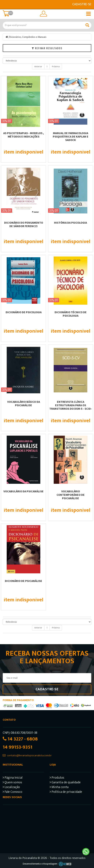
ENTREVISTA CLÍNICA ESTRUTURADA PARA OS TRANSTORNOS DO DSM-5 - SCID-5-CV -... (71, 407)
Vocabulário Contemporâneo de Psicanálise (71, 495)
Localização (11, 788)
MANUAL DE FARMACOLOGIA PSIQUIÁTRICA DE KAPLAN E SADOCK (71, 136)
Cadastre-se (82, 4)
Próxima (56, 66)
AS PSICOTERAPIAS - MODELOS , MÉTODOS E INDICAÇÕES (24, 135)
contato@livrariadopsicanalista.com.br (29, 755)
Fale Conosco (12, 792)
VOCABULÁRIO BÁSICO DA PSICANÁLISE (24, 403)
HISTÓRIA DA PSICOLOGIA (70, 223)
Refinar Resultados (47, 48)
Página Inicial (13, 778)
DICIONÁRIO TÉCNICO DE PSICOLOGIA (71, 314)
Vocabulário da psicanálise (23, 491)
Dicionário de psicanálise (23, 581)
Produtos (57, 778)
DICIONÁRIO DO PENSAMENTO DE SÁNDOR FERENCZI (24, 224)
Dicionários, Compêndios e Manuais (28, 37)
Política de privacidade (66, 792)
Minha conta (59, 788)
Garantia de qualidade (65, 783)
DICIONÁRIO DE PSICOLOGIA (24, 312)
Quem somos (12, 783)
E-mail (5, 5)
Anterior (38, 66)
